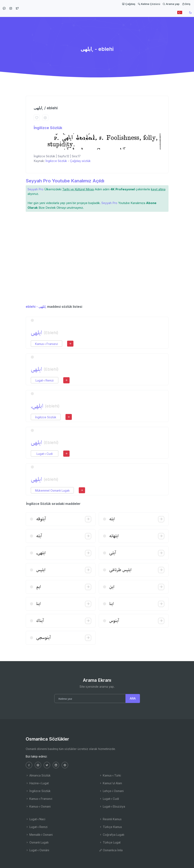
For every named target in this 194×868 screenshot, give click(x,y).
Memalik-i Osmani (39, 835)
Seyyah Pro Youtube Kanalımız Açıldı (65, 181)
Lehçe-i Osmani (111, 791)
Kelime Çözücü (149, 4)
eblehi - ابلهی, (36, 307)
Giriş (186, 4)
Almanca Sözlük (38, 775)
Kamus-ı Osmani (38, 806)
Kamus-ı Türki (110, 775)
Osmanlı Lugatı (37, 842)
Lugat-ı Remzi (45, 380)
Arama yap (171, 4)
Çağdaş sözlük (80, 161)
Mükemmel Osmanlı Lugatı (52, 490)
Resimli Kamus (110, 819)
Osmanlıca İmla (111, 850)
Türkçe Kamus (111, 827)
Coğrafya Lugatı (112, 835)
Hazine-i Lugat (37, 783)
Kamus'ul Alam (111, 783)
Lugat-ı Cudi (45, 454)
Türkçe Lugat (110, 842)
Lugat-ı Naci (35, 819)
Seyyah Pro (35, 189)
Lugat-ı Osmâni (37, 850)
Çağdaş (129, 4)
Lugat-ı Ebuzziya (112, 806)
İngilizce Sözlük (48, 128)
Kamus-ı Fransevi (47, 344)
